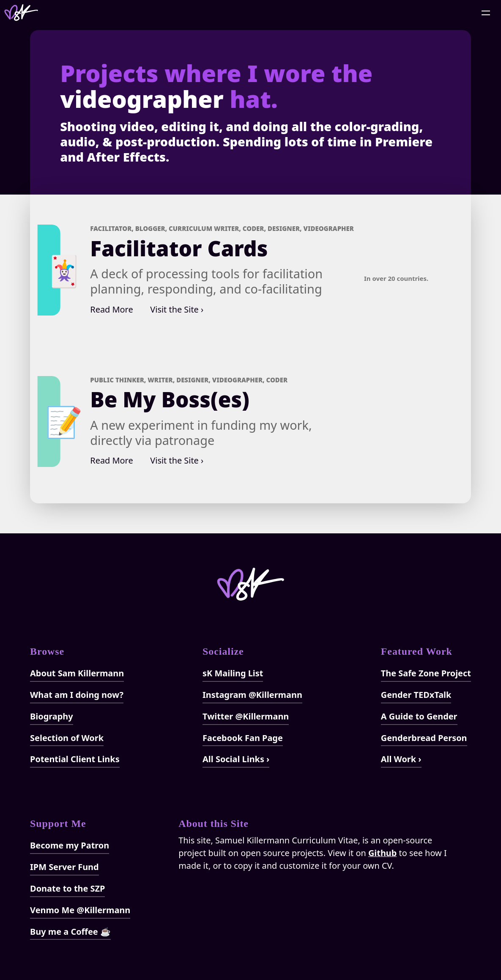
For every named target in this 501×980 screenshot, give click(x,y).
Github (382, 853)
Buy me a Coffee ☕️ (70, 932)
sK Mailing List (233, 673)
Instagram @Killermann (252, 695)
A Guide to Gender (419, 716)
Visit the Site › (177, 309)
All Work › (401, 759)
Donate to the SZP (67, 888)
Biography (52, 716)
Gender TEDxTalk (416, 695)
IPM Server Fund (64, 867)
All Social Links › (236, 759)
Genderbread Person (424, 738)
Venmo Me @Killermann (80, 910)
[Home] (21, 13)
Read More (111, 309)
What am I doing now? (77, 695)
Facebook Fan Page (243, 738)
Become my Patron (70, 845)
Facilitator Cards (179, 248)
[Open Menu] (486, 13)
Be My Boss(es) (170, 399)
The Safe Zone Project (426, 673)
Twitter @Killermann (246, 716)
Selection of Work (67, 738)
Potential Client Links (75, 759)
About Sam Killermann (77, 673)
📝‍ (64, 421)
